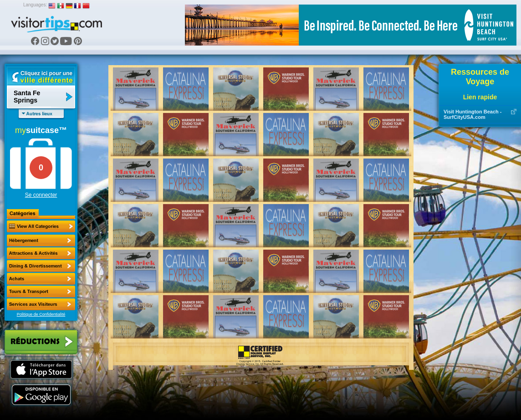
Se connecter (41, 195)
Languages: (35, 5)
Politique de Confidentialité (41, 314)
